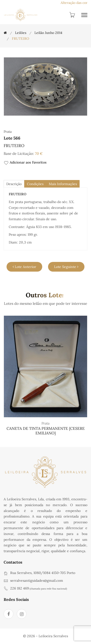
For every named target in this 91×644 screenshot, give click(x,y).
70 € (39, 153)
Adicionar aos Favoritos (25, 163)
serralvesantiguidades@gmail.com (37, 581)
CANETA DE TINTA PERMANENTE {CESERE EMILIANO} (46, 431)
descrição (14, 184)
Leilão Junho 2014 (48, 33)
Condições (35, 184)
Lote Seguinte (66, 267)
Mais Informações (63, 184)
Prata (45, 423)
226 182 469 (20, 588)
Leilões (21, 33)
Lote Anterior (24, 267)
